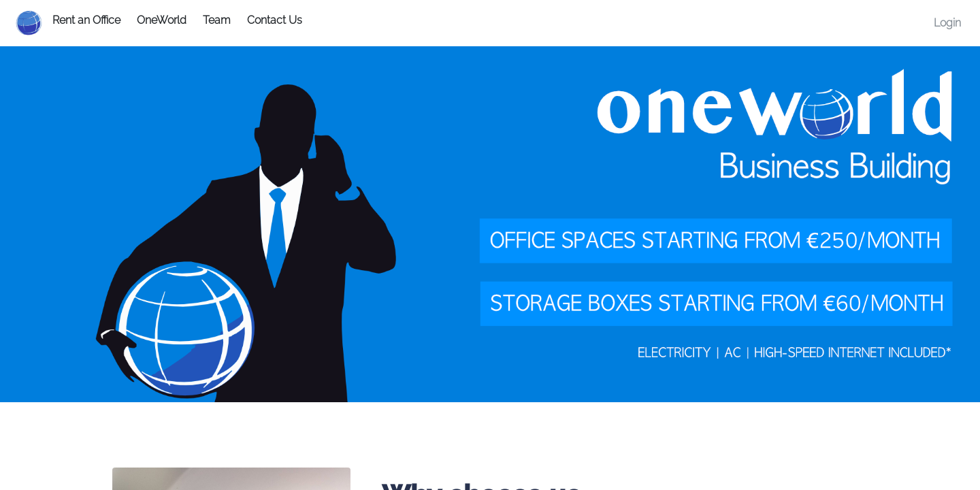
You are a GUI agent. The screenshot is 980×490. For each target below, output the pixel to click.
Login (947, 23)
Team (217, 20)
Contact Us (275, 20)
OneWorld (162, 20)
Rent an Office (86, 20)
